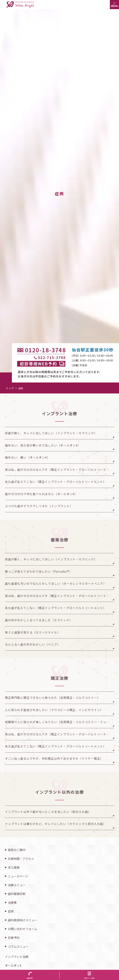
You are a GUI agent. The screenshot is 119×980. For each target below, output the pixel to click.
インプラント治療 (17, 957)
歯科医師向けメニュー (23, 920)
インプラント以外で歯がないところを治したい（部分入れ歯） (48, 812)
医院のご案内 (17, 850)
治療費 (12, 902)
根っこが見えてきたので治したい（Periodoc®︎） (38, 571)
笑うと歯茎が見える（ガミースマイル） (32, 632)
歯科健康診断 (17, 894)
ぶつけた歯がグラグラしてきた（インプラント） (39, 506)
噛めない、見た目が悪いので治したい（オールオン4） (43, 445)
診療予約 (14, 938)
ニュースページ (18, 876)
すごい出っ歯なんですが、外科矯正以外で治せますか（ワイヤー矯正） (54, 758)
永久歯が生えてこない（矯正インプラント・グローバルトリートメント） (56, 482)
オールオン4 (13, 965)
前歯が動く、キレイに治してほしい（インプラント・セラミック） (51, 433)
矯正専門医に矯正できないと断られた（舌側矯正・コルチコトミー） (53, 698)
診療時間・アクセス (21, 859)
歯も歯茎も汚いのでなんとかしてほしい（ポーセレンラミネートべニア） (56, 583)
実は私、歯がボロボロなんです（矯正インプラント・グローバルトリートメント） (59, 470)
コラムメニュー (18, 946)
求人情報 (14, 867)
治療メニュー (17, 885)
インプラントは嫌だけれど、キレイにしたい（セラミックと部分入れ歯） (56, 824)
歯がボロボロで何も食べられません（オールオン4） (41, 494)
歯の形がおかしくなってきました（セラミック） (39, 620)
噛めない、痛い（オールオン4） (27, 457)
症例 (11, 911)
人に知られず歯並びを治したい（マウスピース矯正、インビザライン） (54, 710)
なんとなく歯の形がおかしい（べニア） (33, 644)
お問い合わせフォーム (23, 929)
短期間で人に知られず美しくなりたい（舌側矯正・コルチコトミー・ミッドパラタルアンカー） (59, 722)
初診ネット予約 (89, 978)
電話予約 (30, 978)
